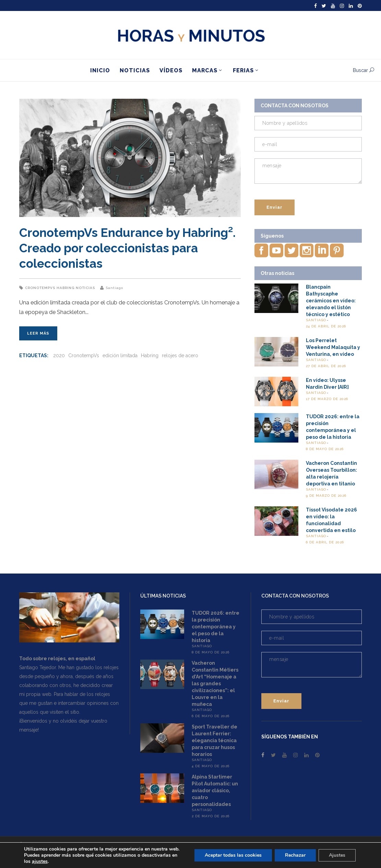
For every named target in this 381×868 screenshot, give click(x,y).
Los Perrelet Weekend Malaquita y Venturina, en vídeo (333, 347)
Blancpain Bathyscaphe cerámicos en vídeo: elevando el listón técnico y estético (331, 301)
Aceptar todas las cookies (233, 855)
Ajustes (337, 855)
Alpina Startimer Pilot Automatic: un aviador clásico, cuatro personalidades (215, 791)
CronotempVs (40, 288)
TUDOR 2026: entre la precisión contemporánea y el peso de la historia (216, 627)
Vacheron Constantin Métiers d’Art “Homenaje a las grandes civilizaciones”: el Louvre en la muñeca (215, 684)
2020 (59, 355)
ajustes (40, 861)
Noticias (85, 288)
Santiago (114, 288)
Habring (66, 288)
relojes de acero (180, 355)
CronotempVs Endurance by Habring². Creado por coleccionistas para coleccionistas (127, 248)
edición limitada (120, 355)
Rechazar (295, 855)
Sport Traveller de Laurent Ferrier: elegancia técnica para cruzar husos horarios (215, 740)
